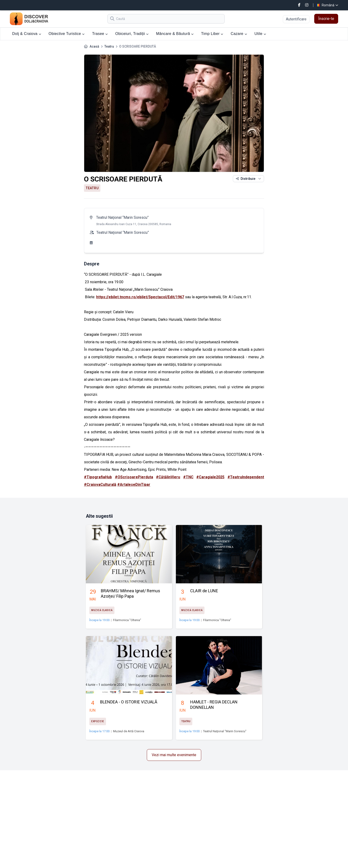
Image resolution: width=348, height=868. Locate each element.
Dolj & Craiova (27, 34)
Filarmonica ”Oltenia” (127, 620)
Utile (260, 34)
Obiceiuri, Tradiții (132, 34)
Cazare (239, 34)
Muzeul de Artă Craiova (129, 731)
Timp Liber (212, 34)
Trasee (100, 34)
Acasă (94, 46)
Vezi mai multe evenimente (174, 755)
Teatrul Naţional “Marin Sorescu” (122, 217)
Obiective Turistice (67, 34)
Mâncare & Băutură (175, 34)
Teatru (109, 46)
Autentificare (296, 19)
